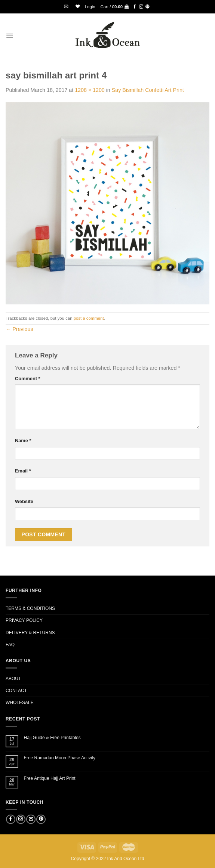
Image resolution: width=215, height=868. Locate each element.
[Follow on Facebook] (135, 7)
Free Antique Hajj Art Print (50, 778)
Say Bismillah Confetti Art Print (148, 90)
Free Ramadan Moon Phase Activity (60, 758)
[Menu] (10, 36)
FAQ (10, 645)
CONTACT (16, 691)
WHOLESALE (20, 703)
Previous (19, 329)
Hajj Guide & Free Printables (52, 738)
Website (24, 501)
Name (23, 441)
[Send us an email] (31, 819)
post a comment (89, 318)
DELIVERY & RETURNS (30, 633)
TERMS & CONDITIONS (30, 608)
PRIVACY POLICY (24, 620)
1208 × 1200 (90, 90)
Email (23, 471)
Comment (28, 379)
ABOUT (13, 679)
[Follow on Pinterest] (148, 7)
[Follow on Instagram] (141, 7)
